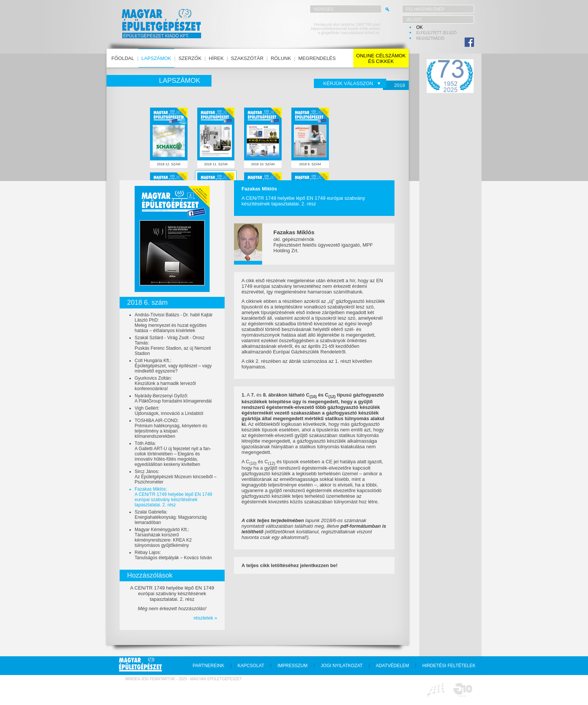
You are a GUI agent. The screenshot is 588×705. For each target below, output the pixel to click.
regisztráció (430, 38)
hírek (216, 58)
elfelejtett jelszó (436, 33)
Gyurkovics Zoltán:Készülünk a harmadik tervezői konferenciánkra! (165, 383)
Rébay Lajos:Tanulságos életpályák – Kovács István (173, 555)
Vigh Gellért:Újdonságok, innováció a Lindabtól (169, 411)
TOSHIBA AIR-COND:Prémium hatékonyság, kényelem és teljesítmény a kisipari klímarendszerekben (171, 428)
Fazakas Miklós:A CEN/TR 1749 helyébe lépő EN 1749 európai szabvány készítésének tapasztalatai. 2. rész (173, 497)
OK (419, 27)
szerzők (190, 58)
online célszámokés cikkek (381, 58)
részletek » (205, 618)
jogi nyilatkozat (342, 666)
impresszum (292, 666)
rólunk (281, 58)
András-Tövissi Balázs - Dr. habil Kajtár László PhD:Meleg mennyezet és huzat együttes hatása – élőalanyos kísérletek (174, 323)
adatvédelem (392, 666)
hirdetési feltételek (449, 666)
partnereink (208, 666)
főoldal (123, 58)
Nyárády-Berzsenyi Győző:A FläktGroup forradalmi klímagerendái (173, 398)
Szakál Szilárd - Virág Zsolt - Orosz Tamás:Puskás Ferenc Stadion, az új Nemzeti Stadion (173, 346)
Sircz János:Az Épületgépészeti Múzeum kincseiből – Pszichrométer (175, 477)
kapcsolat (251, 666)
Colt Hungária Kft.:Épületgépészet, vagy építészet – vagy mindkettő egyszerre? (173, 366)
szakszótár (247, 58)
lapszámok (156, 58)
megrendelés (317, 58)
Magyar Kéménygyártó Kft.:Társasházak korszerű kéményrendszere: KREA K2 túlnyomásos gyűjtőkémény (163, 537)
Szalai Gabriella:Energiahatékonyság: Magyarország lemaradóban (171, 517)
